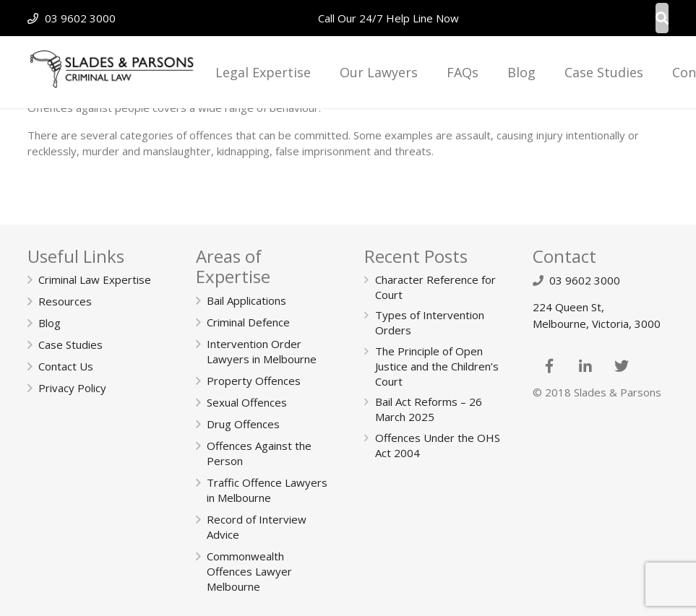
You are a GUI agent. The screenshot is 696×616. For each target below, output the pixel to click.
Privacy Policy (72, 388)
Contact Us (66, 366)
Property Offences (254, 381)
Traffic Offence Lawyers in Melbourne (267, 490)
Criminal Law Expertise (95, 279)
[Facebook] (549, 366)
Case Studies (70, 344)
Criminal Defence (248, 322)
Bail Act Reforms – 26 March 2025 (429, 409)
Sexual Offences (247, 402)
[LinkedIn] (585, 366)
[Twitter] (622, 366)
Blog (50, 323)
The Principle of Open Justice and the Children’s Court (437, 366)
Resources (65, 301)
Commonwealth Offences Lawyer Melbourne (249, 571)
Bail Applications (246, 300)
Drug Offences (243, 424)
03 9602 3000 (80, 18)
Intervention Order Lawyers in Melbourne (262, 351)
